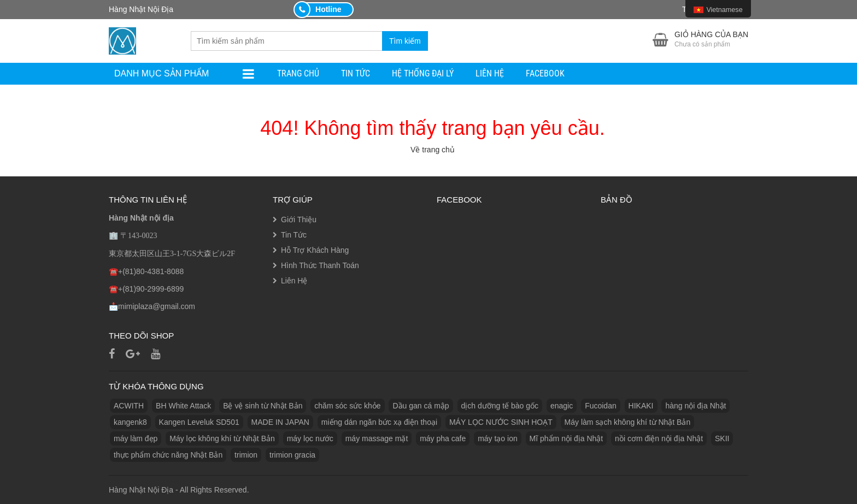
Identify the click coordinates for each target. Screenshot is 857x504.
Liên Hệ (490, 73)
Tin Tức (356, 73)
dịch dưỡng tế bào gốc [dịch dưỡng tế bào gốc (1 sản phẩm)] (500, 406)
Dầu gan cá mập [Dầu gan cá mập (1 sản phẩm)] (421, 406)
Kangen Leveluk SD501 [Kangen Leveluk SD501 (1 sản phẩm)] (199, 422)
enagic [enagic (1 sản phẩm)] (562, 406)
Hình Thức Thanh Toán (320, 265)
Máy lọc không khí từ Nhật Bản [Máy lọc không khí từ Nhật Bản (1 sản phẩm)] (222, 438)
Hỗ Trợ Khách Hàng (315, 250)
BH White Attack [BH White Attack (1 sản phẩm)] (183, 406)
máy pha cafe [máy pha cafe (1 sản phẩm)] (443, 438)
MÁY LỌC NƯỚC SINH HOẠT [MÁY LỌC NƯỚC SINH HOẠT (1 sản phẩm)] (501, 422)
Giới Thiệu (299, 220)
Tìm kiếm (405, 41)
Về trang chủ (433, 150)
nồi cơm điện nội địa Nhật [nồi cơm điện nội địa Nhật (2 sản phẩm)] (659, 438)
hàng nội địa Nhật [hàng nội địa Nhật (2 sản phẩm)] (695, 406)
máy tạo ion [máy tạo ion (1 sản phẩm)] (498, 438)
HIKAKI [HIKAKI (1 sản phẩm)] (641, 406)
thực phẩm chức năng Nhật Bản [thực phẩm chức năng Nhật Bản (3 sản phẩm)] (168, 455)
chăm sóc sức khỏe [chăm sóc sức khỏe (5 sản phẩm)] (347, 406)
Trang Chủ (298, 73)
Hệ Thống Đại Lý (423, 73)
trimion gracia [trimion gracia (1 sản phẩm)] (292, 455)
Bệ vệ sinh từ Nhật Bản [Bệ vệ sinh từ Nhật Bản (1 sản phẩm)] (263, 406)
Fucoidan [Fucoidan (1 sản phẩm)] (601, 406)
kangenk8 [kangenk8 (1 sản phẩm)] (130, 422)
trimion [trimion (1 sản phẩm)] (246, 455)
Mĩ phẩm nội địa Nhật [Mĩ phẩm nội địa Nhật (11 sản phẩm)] (567, 438)
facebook (545, 73)
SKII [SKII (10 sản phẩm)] (722, 438)
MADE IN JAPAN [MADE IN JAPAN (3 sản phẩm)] (280, 422)
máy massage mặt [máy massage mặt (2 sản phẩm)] (377, 438)
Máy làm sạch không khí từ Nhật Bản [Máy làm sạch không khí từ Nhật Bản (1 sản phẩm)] (628, 422)
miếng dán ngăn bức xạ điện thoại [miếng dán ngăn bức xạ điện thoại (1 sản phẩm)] (379, 422)
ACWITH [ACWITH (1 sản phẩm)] (129, 406)
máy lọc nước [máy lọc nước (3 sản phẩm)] (310, 438)
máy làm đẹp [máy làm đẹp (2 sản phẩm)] (136, 438)
